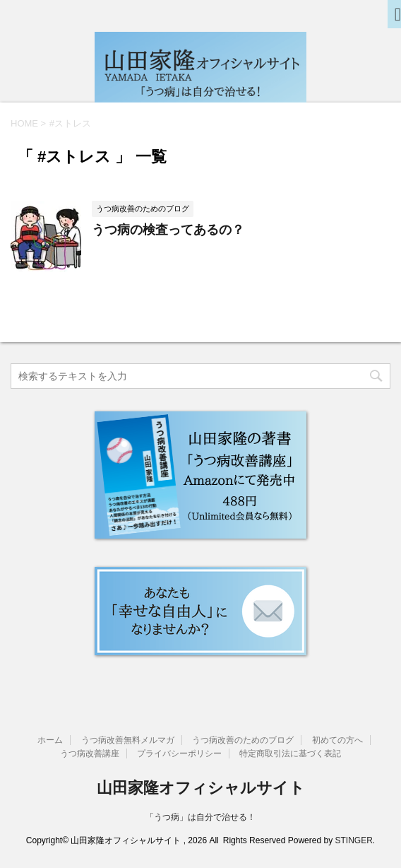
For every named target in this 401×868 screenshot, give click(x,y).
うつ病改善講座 (90, 753)
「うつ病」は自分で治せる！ (200, 817)
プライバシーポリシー (179, 753)
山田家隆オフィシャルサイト (201, 788)
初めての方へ (337, 740)
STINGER (353, 840)
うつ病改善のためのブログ (243, 740)
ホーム (50, 740)
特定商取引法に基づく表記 (290, 753)
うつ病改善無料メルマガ (128, 740)
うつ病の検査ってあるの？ (168, 230)
